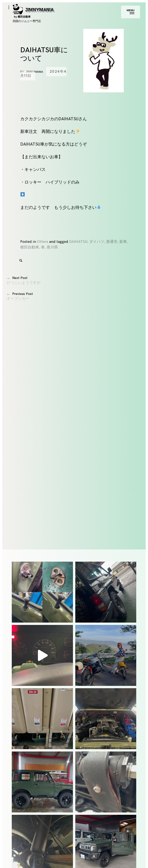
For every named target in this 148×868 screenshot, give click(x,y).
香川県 (52, 247)
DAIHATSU (78, 242)
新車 (123, 242)
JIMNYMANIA (33, 13)
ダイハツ (97, 242)
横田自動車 (30, 247)
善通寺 (112, 242)
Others (43, 242)
